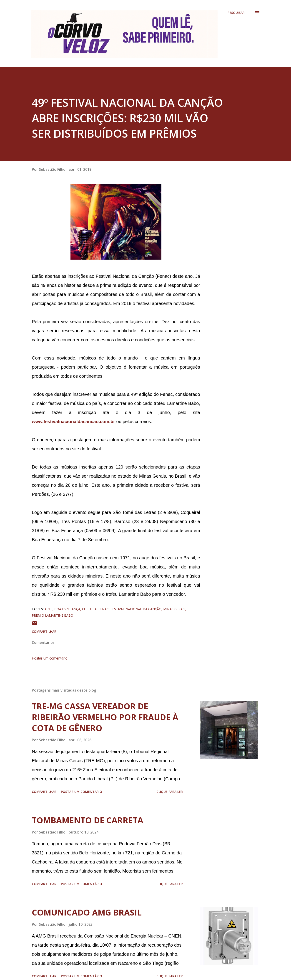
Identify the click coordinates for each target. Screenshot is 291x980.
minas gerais (174, 609)
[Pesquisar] (236, 13)
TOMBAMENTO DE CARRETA (88, 820)
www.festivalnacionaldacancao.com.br (73, 422)
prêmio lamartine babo (53, 615)
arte (49, 609)
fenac (104, 609)
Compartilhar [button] (44, 631)
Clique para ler (170, 792)
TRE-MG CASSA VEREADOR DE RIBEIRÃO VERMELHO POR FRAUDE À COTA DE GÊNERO (105, 717)
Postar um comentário (50, 658)
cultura (89, 609)
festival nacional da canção (136, 609)
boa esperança (67, 609)
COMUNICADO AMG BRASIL (87, 912)
